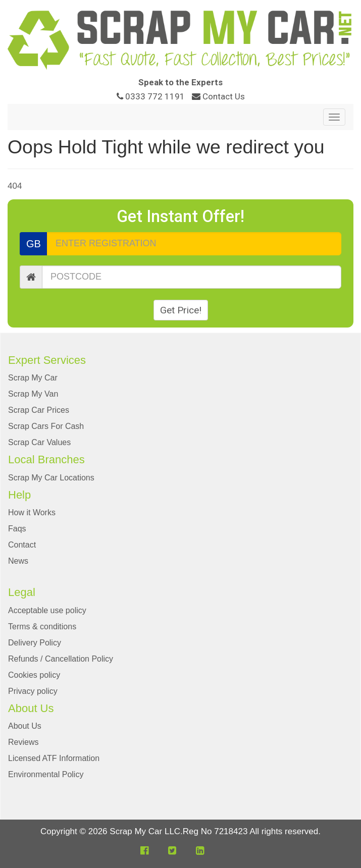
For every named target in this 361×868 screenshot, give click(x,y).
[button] (144, 851)
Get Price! (181, 310)
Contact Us (218, 96)
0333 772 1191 (152, 96)
